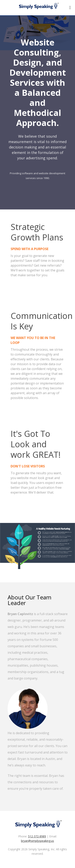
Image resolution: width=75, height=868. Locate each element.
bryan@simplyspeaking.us (37, 841)
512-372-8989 (37, 836)
